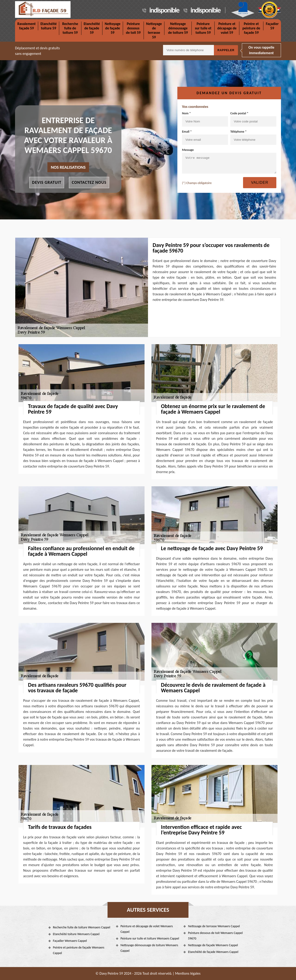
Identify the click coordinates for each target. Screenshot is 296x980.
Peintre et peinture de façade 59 (251, 28)
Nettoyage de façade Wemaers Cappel (213, 945)
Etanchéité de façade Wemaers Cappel (213, 952)
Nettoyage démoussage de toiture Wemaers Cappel (149, 948)
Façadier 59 (272, 26)
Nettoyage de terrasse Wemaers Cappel (214, 926)
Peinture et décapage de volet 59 (227, 28)
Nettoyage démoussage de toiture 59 (178, 28)
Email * (205, 137)
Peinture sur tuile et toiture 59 (203, 28)
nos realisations (68, 167)
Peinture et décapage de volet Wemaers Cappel (147, 929)
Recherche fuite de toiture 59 (70, 28)
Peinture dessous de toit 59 (133, 28)
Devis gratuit (47, 182)
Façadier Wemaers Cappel (70, 941)
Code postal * (253, 119)
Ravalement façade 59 (26, 26)
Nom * (205, 119)
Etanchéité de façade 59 (92, 28)
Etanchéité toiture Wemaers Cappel (76, 934)
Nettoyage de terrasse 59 (154, 30)
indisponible (164, 10)
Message (229, 161)
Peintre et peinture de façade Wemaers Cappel (79, 950)
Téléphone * (253, 137)
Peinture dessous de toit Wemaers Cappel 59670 (215, 936)
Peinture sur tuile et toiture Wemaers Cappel (150, 938)
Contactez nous (89, 182)
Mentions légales (188, 973)
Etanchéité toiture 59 (49, 26)
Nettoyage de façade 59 (113, 28)
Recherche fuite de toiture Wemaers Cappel (82, 927)
